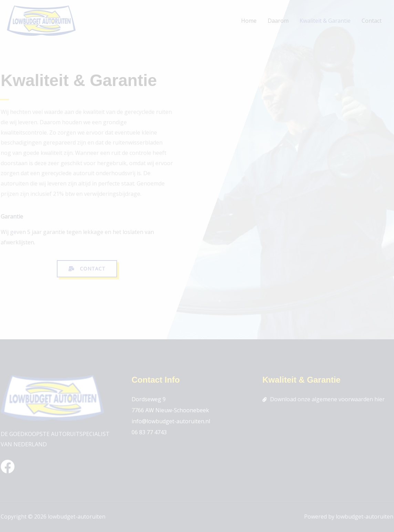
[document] (197, 266)
